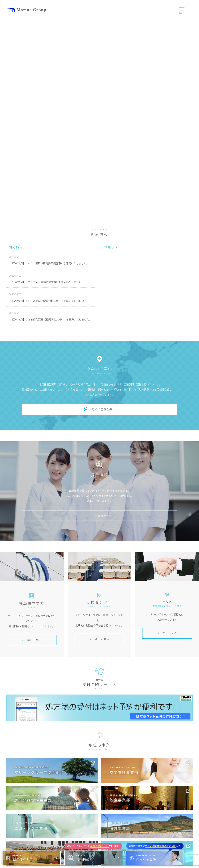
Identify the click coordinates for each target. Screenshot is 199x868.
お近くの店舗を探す (102, 409)
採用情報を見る (100, 515)
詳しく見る (32, 640)
